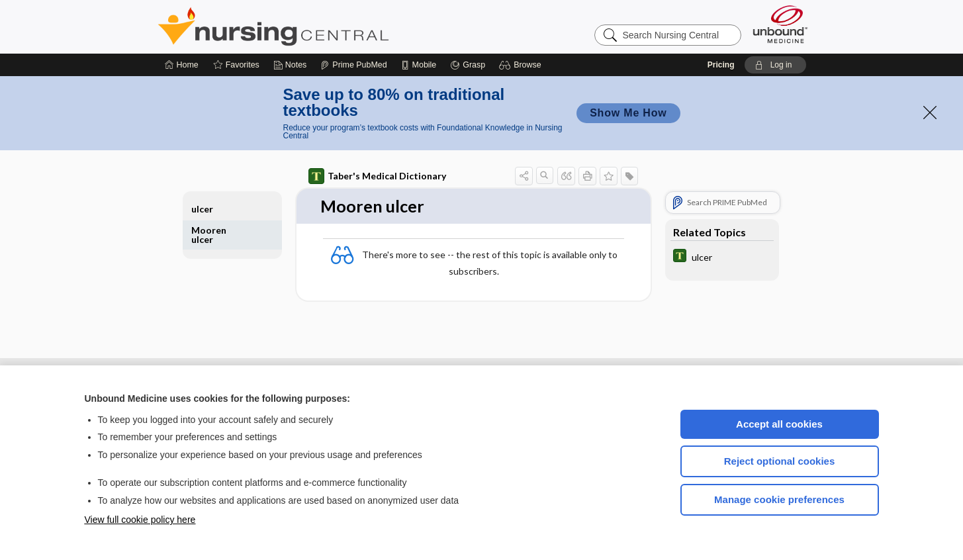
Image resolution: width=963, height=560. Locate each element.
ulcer (202, 209)
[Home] (182, 65)
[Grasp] (468, 65)
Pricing (721, 65)
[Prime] (353, 65)
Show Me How (628, 113)
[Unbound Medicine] (780, 24)
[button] (522, 65)
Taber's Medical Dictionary (377, 176)
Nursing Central (323, 26)
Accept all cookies (779, 424)
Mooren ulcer (209, 235)
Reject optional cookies (780, 461)
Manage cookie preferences (779, 499)
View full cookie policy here (140, 520)
